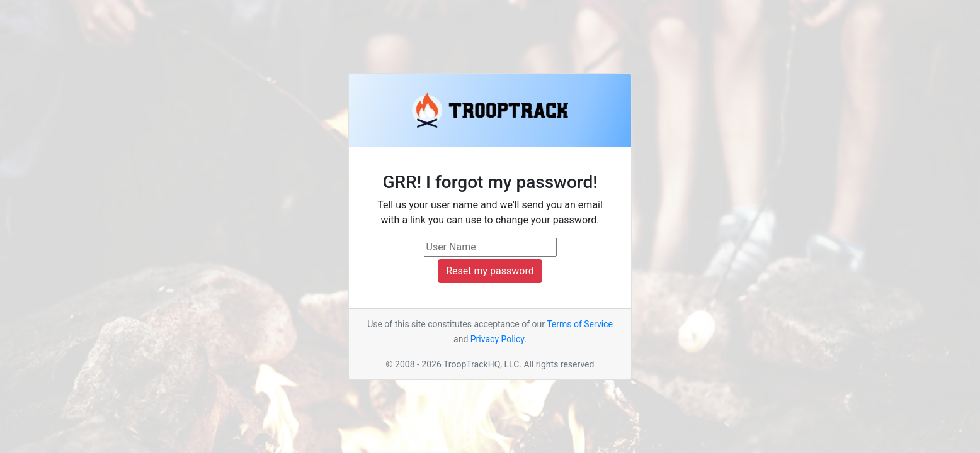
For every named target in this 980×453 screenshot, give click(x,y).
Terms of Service (580, 324)
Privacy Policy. (499, 339)
